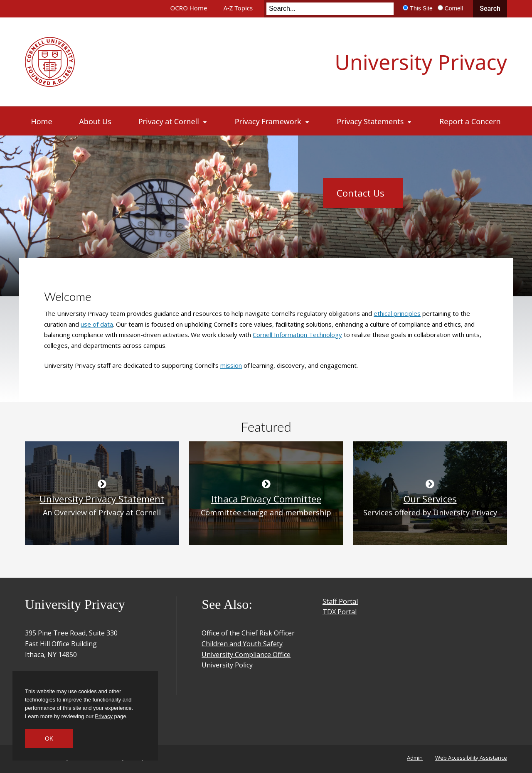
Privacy (104, 716)
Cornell (454, 8)
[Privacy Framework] (272, 121)
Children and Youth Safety (242, 644)
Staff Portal (340, 601)
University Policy (227, 665)
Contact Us (361, 193)
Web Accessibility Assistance (471, 758)
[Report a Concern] (470, 121)
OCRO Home (189, 8)
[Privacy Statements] (374, 121)
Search (490, 9)
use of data (97, 324)
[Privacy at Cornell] (173, 121)
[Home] (42, 121)
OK (49, 739)
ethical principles (397, 313)
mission (231, 365)
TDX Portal (340, 612)
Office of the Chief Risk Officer (248, 633)
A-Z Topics (238, 8)
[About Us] (95, 121)
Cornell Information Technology (297, 335)
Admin (415, 758)
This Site (421, 8)
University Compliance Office (246, 655)
